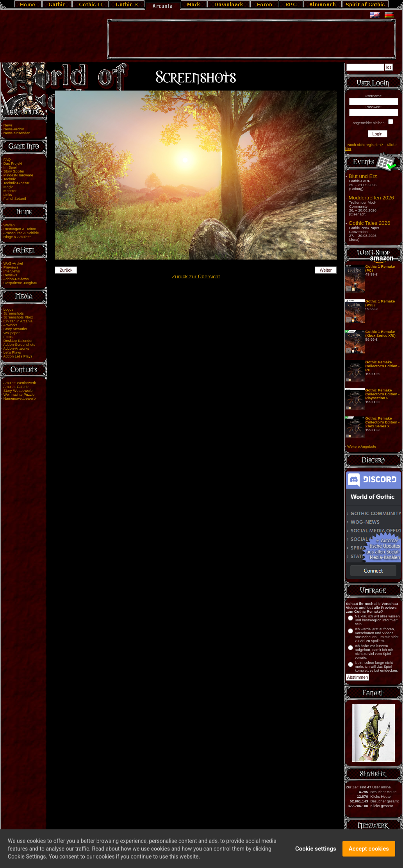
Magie (8, 187)
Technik (10, 179)
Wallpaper (12, 333)
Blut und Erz (363, 176)
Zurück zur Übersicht (196, 277)
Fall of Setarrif (15, 199)
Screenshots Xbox (18, 317)
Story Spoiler (14, 171)
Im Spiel (10, 167)
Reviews (10, 275)
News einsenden (17, 133)
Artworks (10, 325)
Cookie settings (316, 852)
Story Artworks (15, 329)
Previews (11, 267)
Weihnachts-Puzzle (19, 395)
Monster (10, 191)
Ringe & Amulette (18, 237)
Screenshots (14, 313)
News (8, 125)
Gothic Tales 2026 (369, 223)
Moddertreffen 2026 (371, 198)
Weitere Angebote (362, 446)
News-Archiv (14, 129)
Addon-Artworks (16, 349)
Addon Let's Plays (18, 356)
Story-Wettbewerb (18, 391)
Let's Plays (12, 352)
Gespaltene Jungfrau (21, 283)
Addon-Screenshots (19, 345)
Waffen (9, 225)
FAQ (7, 160)
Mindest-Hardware (18, 175)
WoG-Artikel (13, 263)
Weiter (326, 270)
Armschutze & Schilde (21, 233)
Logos (8, 309)
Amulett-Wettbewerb (20, 383)
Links (8, 195)
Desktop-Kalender (18, 341)
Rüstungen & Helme (20, 229)
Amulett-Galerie (16, 387)
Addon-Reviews (16, 279)
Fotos (8, 337)
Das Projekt (13, 164)
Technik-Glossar (17, 183)
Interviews (12, 271)
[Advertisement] (251, 39)
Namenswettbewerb (20, 398)
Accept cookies (369, 852)
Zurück (66, 270)
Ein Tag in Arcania (18, 321)
